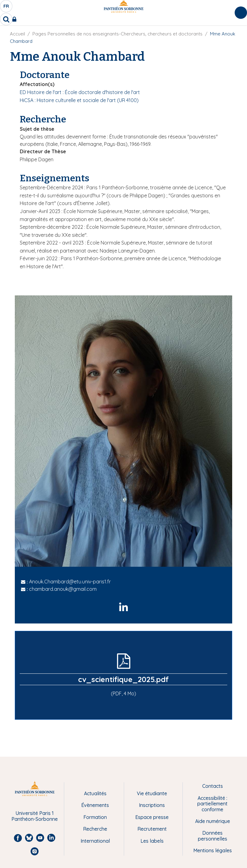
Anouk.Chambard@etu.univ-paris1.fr (70, 582)
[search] (6, 19)
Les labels (152, 841)
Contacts (213, 786)
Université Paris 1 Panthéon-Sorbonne (35, 816)
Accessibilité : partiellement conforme (212, 804)
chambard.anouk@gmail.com (63, 589)
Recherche (95, 829)
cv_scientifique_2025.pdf (124, 679)
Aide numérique (213, 821)
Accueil (17, 34)
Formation (95, 817)
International (95, 841)
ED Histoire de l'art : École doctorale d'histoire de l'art (80, 92)
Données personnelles (213, 836)
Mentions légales (213, 850)
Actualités (95, 793)
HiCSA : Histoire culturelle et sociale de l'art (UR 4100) (79, 100)
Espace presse (152, 817)
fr (6, 8)
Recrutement (152, 829)
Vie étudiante (152, 793)
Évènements (95, 805)
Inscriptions (152, 805)
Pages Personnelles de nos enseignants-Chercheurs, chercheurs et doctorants (117, 34)
